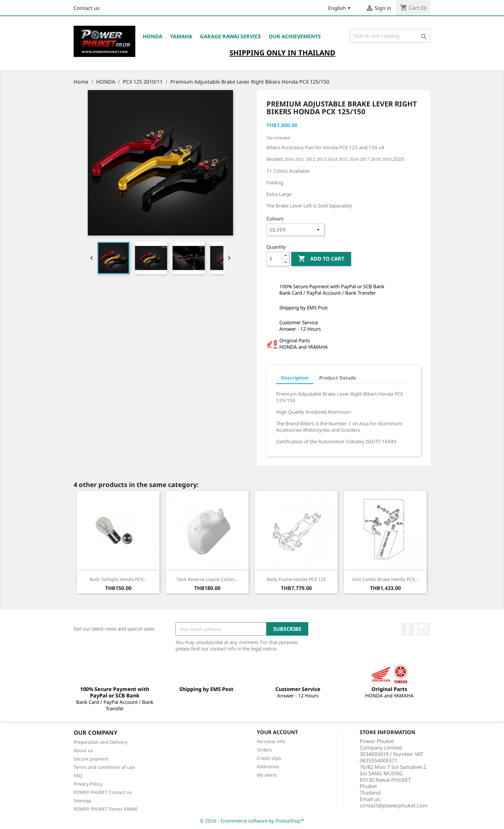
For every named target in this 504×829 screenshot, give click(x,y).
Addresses (268, 766)
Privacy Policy (88, 784)
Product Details (338, 378)
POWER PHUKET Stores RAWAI (106, 809)
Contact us (87, 8)
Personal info (271, 741)
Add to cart (321, 259)
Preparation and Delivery (100, 742)
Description (295, 378)
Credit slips (269, 758)
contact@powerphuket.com (394, 806)
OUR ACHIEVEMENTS (295, 36)
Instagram (423, 629)
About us (83, 750)
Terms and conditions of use (104, 767)
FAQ (78, 775)
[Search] (390, 36)
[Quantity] (274, 259)
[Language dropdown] (341, 9)
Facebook (408, 629)
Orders (264, 750)
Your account (277, 732)
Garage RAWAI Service (230, 36)
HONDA (153, 36)
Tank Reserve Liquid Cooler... (207, 579)
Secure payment (91, 759)
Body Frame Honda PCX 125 (296, 579)
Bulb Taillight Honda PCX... (118, 579)
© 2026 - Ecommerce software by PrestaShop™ (252, 821)
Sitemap (82, 801)
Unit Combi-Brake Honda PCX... (385, 579)
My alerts (267, 775)
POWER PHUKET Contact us (103, 792)
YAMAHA (181, 36)
